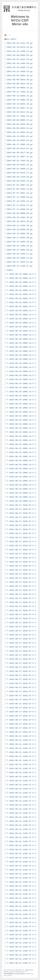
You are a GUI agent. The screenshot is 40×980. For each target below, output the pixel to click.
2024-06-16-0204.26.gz (20, 140)
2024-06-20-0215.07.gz (20, 148)
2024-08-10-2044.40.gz (20, 221)
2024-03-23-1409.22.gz (20, 51)
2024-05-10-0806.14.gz (20, 88)
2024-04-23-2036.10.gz (20, 72)
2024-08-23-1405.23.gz (20, 246)
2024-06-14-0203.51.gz (20, 136)
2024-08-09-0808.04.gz (20, 213)
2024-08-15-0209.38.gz (20, 230)
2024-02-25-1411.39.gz (20, 43)
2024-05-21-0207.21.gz (20, 108)
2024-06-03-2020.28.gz (20, 124)
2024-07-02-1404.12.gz (20, 189)
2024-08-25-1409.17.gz (20, 254)
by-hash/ (12, 39)
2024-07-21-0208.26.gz (20, 209)
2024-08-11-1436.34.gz (20, 226)
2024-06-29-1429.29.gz (20, 177)
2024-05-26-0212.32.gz (20, 112)
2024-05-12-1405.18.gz (20, 92)
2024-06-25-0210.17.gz (20, 173)
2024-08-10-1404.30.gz (20, 217)
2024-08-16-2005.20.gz (20, 234)
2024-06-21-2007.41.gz (20, 157)
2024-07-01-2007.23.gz (20, 185)
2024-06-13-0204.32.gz (20, 132)
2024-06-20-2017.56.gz (20, 153)
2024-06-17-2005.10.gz (20, 144)
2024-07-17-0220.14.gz (20, 205)
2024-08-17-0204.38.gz (20, 238)
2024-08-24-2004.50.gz (20, 250)
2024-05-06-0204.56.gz (20, 80)
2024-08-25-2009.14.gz (20, 258)
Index (10, 270)
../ (9, 35)
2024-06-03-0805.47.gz (20, 120)
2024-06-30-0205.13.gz (20, 181)
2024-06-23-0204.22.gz (20, 165)
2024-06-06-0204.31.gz (20, 128)
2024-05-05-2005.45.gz (20, 76)
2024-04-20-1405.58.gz (20, 63)
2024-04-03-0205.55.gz (20, 55)
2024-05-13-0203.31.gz (20, 96)
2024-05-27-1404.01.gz (20, 116)
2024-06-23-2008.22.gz (20, 169)
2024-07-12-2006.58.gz (20, 197)
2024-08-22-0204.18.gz (20, 242)
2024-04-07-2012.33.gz (20, 59)
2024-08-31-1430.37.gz (20, 266)
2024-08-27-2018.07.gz (20, 262)
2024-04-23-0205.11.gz (20, 67)
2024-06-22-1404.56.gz (20, 161)
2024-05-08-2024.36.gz (20, 84)
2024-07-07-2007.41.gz (20, 193)
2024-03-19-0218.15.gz (20, 47)
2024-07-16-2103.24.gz (20, 201)
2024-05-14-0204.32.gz (20, 104)
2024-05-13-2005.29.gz (20, 100)
